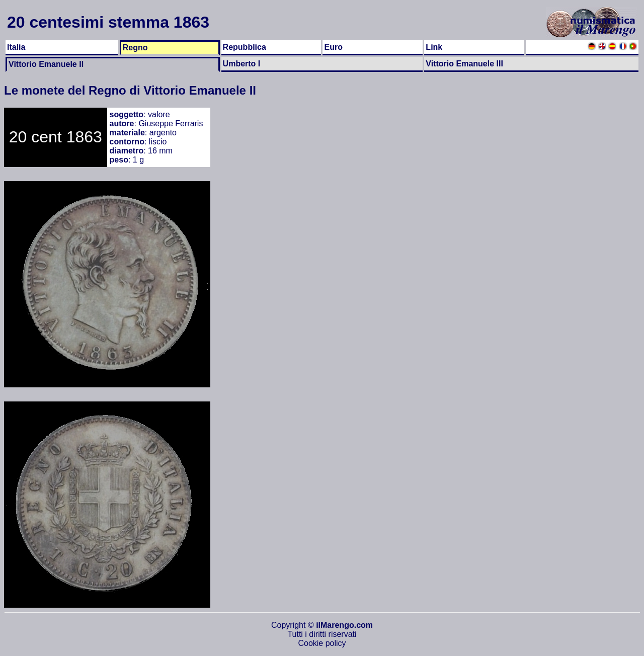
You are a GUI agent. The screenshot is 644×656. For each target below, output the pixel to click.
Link (434, 47)
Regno (135, 48)
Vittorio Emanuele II (46, 64)
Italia (16, 47)
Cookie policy (322, 643)
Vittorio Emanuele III (464, 64)
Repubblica (245, 47)
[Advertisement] (600, 259)
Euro (333, 47)
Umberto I (242, 64)
